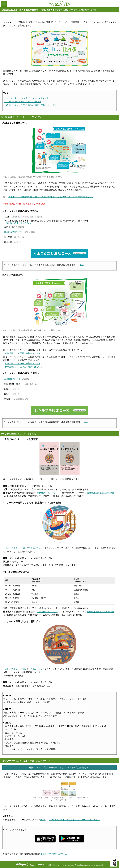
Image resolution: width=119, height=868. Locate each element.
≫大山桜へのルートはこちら (17, 223)
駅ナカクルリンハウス (47, 493)
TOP (114, 863)
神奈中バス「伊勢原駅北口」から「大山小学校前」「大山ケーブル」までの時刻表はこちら (51, 197)
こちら (81, 265)
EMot (43, 820)
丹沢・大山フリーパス (16, 548)
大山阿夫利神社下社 (13, 232)
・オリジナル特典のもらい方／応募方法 (23, 102)
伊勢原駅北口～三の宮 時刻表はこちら (24, 367)
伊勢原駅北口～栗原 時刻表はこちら (23, 353)
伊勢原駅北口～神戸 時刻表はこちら (23, 363)
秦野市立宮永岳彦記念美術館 (100, 493)
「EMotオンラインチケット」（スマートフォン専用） (75, 820)
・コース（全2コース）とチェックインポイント (26, 98)
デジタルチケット (36, 548)
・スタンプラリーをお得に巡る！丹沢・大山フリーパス (30, 105)
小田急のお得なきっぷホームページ (57, 854)
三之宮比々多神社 (12, 379)
